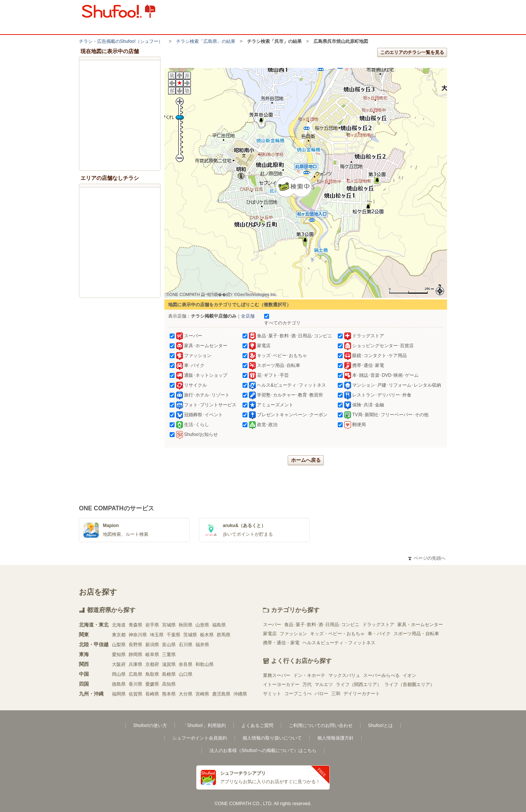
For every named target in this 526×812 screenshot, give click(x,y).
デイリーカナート (362, 694)
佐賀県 (135, 694)
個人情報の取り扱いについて (272, 738)
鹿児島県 (221, 694)
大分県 (186, 694)
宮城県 (169, 625)
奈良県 (186, 664)
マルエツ (324, 685)
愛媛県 (152, 684)
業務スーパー (277, 675)
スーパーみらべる (381, 675)
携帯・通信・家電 (281, 643)
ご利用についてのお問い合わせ (321, 725)
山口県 (186, 674)
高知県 (169, 684)
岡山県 (119, 674)
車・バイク (379, 634)
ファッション (293, 634)
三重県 (169, 655)
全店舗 (248, 316)
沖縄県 (240, 694)
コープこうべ (298, 694)
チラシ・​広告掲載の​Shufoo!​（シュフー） (121, 41)
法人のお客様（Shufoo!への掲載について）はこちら (263, 751)
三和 (336, 694)
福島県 (219, 625)
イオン (409, 675)
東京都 (119, 635)
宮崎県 (202, 694)
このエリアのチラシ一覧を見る (412, 52)
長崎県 (152, 694)
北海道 (119, 625)
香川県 (135, 684)
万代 (307, 685)
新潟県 (152, 645)
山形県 (202, 625)
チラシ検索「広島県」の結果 (206, 41)
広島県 (135, 674)
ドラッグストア (378, 625)
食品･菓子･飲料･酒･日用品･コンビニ (322, 625)
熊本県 (169, 694)
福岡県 (119, 694)
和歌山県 (205, 664)
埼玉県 (157, 635)
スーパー (272, 625)
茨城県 (190, 635)
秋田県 (186, 625)
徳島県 (119, 684)
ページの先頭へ (427, 558)
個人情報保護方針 (335, 738)
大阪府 (119, 664)
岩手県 (152, 625)
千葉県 (173, 635)
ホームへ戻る (306, 460)
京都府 (152, 664)
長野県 (135, 645)
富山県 (169, 645)
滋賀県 (169, 664)
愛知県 (119, 655)
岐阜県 (152, 655)
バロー (321, 694)
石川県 (186, 645)
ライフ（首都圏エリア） (409, 685)
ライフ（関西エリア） (359, 685)
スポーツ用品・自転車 (416, 634)
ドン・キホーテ (309, 675)
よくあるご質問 (257, 725)
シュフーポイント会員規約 (200, 738)
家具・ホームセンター (420, 625)
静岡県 (135, 655)
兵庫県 (135, 664)
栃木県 (207, 635)
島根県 (169, 674)
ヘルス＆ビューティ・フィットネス (339, 643)
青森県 (135, 625)
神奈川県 (138, 635)
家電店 (270, 634)
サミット (272, 694)
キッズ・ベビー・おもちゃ (337, 634)
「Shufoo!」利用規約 (204, 725)
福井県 (202, 645)
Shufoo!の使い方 (150, 725)
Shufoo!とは (380, 725)
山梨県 (119, 645)
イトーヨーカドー (281, 685)
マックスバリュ (344, 675)
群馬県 (224, 635)
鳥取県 (152, 674)
